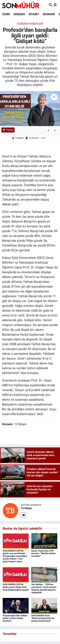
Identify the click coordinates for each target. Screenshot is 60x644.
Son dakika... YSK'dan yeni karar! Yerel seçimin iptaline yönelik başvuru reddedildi (44, 588)
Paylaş (8, 130)
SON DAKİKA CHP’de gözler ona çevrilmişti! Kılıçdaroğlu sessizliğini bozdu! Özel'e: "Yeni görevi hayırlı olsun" (15, 556)
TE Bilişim (20, 138)
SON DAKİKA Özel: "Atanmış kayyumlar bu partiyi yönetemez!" (43, 618)
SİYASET (34, 14)
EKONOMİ (49, 14)
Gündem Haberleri (30, 24)
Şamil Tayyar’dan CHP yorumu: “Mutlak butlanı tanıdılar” (44, 553)
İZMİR (6, 14)
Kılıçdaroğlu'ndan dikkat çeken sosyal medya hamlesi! (15, 618)
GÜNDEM (19, 14)
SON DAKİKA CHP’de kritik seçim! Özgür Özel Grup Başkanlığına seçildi (16, 587)
